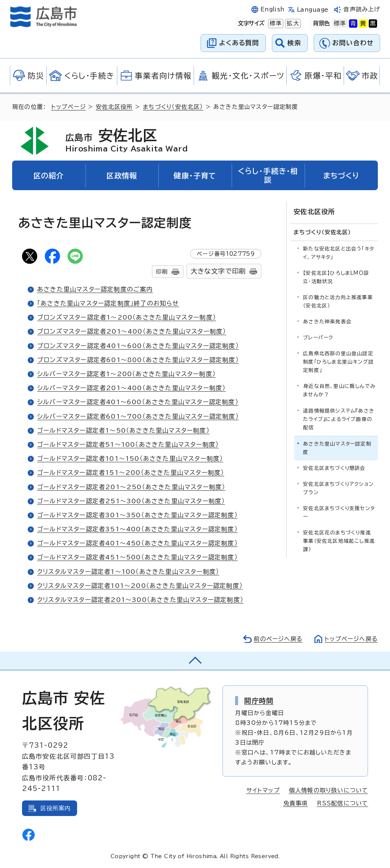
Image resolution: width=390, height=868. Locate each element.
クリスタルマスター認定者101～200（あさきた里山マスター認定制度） (140, 586)
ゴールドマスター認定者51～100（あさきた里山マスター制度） (128, 444)
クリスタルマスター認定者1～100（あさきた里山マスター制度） (128, 572)
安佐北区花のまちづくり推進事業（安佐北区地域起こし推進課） (339, 541)
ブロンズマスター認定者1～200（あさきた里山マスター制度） (127, 317)
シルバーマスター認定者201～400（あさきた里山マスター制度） (131, 388)
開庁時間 (259, 701)
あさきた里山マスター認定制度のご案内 (95, 289)
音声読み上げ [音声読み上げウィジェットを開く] (362, 9)
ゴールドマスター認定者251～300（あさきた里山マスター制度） (131, 501)
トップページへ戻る (351, 639)
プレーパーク (318, 338)
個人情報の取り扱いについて (329, 790)
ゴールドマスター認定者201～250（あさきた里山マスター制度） (131, 487)
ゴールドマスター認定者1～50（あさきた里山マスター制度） (123, 430)
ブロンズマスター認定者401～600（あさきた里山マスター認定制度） (138, 346)
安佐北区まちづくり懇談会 (334, 468)
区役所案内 (56, 808)
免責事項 (296, 803)
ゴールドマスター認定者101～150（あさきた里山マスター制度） (130, 458)
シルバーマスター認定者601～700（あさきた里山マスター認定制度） (138, 416)
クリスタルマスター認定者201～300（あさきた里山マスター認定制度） (140, 600)
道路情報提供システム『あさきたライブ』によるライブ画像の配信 (339, 419)
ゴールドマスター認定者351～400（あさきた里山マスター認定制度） (137, 529)
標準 (275, 24)
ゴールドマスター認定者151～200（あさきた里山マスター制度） (131, 473)
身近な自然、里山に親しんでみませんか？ (339, 390)
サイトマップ (263, 790)
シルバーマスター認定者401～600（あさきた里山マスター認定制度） (138, 402)
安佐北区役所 (114, 107)
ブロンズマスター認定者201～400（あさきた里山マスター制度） (132, 331)
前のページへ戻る (278, 639)
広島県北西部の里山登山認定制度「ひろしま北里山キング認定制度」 (338, 362)
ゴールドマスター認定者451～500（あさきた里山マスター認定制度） (137, 557)
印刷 (162, 272)
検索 (294, 43)
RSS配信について (343, 803)
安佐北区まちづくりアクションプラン (338, 488)
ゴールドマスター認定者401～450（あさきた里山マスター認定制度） (137, 543)
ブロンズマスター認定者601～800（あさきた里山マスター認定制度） (138, 360)
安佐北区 (127, 140)
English (273, 9)
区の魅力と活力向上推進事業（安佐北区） (338, 302)
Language (313, 10)
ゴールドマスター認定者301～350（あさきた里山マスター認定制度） (137, 515)
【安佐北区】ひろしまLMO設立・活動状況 (336, 277)
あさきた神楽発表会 (327, 322)
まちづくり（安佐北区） (173, 107)
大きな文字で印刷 (218, 271)
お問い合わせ (353, 43)
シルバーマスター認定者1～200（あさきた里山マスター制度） (126, 374)
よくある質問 (239, 43)
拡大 (292, 24)
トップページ (69, 107)
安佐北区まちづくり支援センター (339, 513)
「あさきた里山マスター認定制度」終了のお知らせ (108, 303)
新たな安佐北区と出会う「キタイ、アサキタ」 (339, 253)
